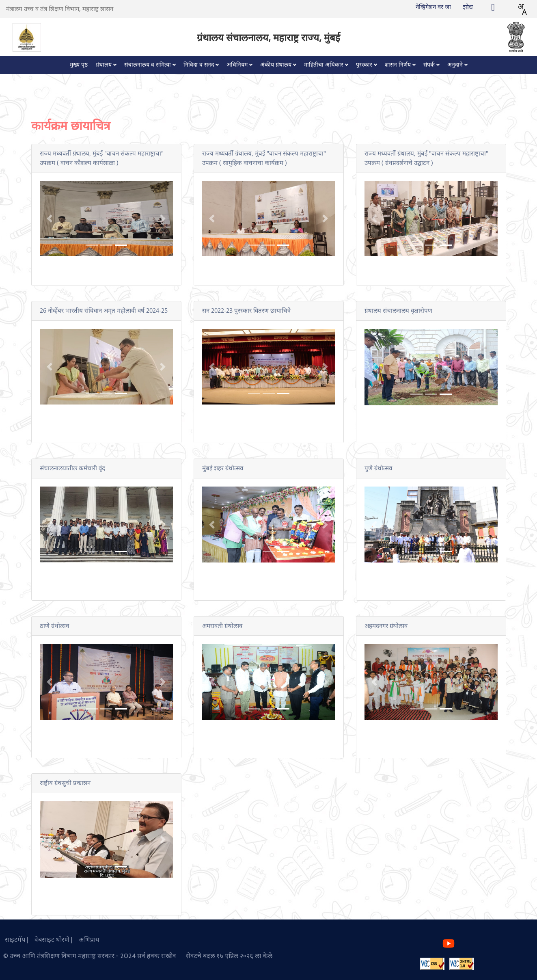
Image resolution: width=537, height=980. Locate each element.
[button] (50, 219)
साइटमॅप (13, 940)
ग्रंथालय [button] (104, 65)
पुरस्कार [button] (364, 65)
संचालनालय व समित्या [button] (148, 65)
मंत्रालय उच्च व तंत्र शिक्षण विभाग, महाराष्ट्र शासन (60, 9)
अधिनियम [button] (237, 65)
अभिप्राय (87, 940)
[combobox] (522, 9)
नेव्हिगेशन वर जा (433, 7)
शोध (468, 7)
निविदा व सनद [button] (199, 65)
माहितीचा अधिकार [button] (324, 65)
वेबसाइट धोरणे (50, 940)
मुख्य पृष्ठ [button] (79, 65)
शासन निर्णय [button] (398, 65)
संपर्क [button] (429, 65)
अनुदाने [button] (455, 65)
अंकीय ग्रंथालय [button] (276, 65)
